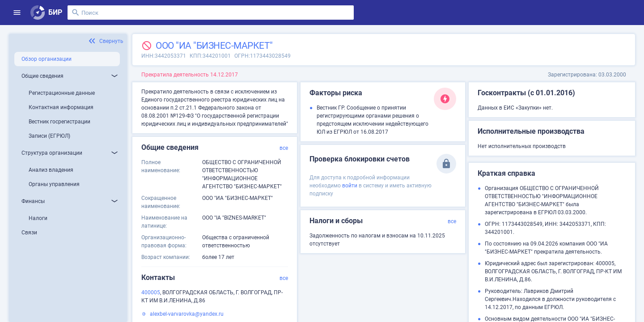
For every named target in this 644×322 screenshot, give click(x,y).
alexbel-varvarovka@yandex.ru (187, 314)
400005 (151, 292)
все (284, 148)
